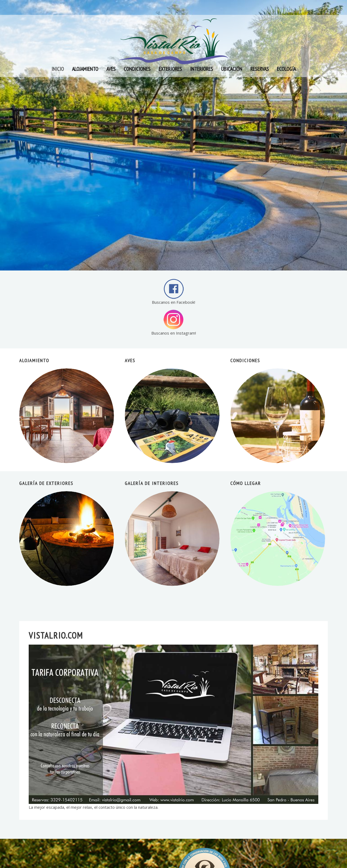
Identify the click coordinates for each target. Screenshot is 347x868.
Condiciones (137, 69)
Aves (111, 69)
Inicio (58, 69)
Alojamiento (85, 69)
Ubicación (232, 69)
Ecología (286, 69)
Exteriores (170, 69)
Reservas (260, 69)
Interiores (202, 69)
